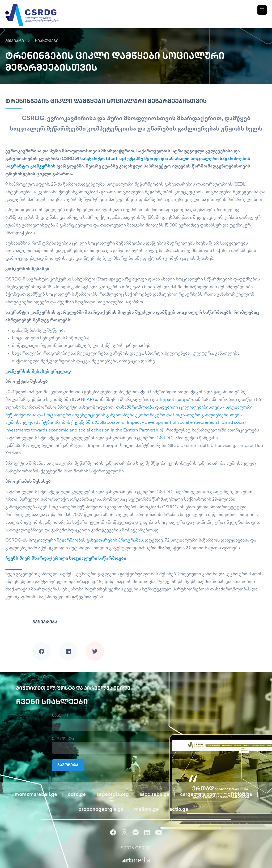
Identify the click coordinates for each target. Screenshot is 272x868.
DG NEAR (83, 400)
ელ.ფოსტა (63, 739)
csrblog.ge (240, 795)
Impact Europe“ (175, 400)
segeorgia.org (113, 795)
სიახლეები (47, 41)
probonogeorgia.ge (101, 810)
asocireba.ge (154, 795)
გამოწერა (68, 765)
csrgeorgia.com (198, 795)
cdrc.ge (77, 795)
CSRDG (164, 438)
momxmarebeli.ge (36, 795)
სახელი (60, 716)
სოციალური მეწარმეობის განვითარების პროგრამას (86, 541)
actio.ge (179, 810)
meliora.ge (146, 810)
